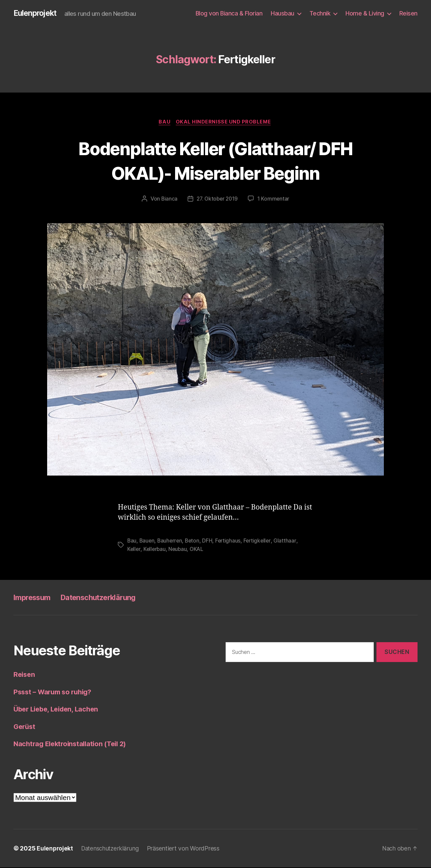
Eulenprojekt (37, 13)
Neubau (179, 550)
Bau (164, 123)
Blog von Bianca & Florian (229, 13)
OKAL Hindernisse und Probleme (225, 123)
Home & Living (365, 13)
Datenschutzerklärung (107, 598)
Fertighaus (231, 542)
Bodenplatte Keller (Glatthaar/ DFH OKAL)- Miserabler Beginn (215, 161)
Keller (134, 550)
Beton (194, 542)
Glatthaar (289, 542)
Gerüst (25, 727)
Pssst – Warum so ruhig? (55, 692)
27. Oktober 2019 (217, 200)
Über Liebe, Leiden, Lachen (59, 710)
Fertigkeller (261, 542)
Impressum (34, 598)
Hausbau (283, 13)
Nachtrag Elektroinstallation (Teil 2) (73, 745)
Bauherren (171, 542)
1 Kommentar (274, 200)
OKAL (199, 550)
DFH (210, 542)
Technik (320, 13)
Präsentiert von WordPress (187, 849)
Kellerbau (155, 550)
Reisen (408, 13)
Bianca (168, 200)
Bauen (148, 542)
